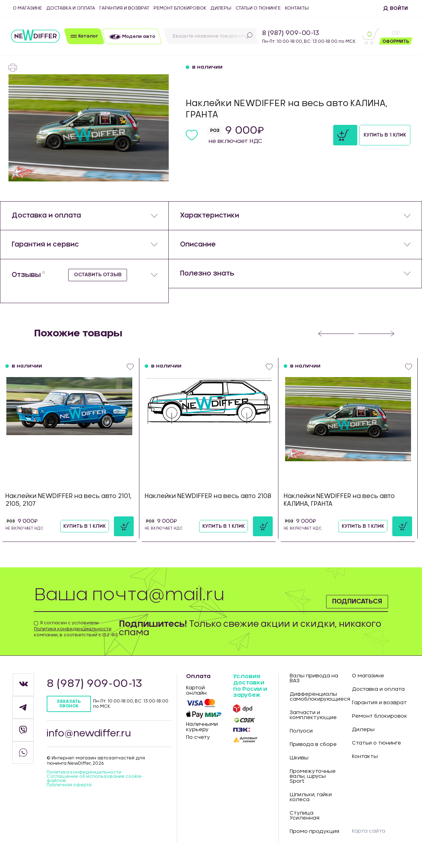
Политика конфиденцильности (84, 780)
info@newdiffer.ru (92, 741)
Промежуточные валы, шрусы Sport (313, 784)
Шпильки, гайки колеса (311, 805)
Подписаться (346, 607)
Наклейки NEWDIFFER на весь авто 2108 (208, 504)
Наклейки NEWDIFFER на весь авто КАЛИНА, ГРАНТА (339, 508)
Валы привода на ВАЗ (314, 686)
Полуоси (301, 739)
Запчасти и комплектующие (313, 723)
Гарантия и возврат (124, 8)
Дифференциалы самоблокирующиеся (316, 705)
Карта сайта (369, 839)
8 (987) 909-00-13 (291, 33)
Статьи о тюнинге (258, 8)
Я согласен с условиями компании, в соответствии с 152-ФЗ (76, 637)
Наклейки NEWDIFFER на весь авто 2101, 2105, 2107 (68, 508)
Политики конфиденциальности (73, 637)
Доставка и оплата (71, 8)
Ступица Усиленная (305, 823)
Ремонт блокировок (180, 8)
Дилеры (221, 8)
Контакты (297, 8)
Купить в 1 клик (362, 138)
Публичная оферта (69, 793)
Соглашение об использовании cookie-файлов (95, 786)
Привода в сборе (313, 752)
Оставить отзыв (100, 293)
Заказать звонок (69, 711)
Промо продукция (314, 839)
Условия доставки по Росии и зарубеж (250, 693)
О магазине (27, 8)
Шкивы (299, 766)
